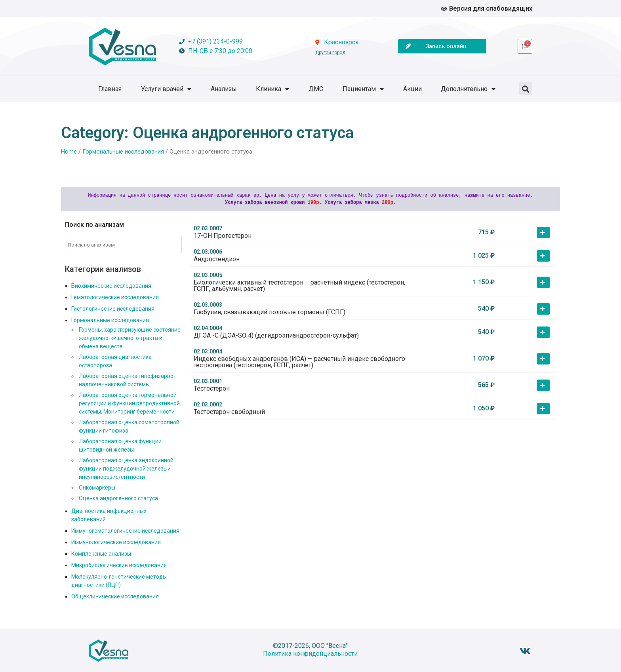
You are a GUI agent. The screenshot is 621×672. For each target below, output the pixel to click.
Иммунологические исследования (116, 542)
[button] (526, 89)
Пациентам (363, 89)
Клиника (272, 89)
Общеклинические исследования (115, 596)
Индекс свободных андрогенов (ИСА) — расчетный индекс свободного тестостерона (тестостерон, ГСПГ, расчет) (299, 362)
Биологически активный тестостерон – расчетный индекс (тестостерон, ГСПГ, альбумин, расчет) (299, 286)
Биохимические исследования (111, 286)
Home (69, 152)
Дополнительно (468, 89)
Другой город (330, 53)
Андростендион (217, 259)
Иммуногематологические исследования (125, 531)
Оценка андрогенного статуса (118, 498)
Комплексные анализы (101, 554)
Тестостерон (212, 388)
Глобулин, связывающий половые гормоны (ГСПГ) (270, 312)
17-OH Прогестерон (223, 236)
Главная (110, 89)
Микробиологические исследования (119, 565)
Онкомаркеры (97, 488)
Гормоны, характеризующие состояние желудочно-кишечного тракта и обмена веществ (130, 338)
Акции (412, 89)
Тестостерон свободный (229, 412)
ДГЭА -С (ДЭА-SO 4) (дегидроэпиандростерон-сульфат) (276, 335)
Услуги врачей (166, 89)
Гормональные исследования (123, 152)
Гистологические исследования (113, 309)
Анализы (224, 89)
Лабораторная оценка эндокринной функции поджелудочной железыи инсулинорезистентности (126, 469)
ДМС (316, 89)
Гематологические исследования (115, 297)
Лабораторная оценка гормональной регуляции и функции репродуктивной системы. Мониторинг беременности (129, 403)
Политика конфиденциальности (310, 654)
